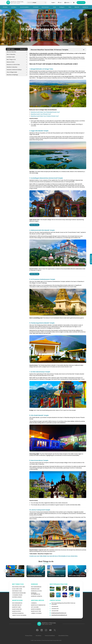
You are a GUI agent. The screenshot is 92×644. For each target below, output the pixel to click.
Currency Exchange (36, 613)
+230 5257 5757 (55, 609)
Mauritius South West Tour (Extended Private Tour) (45, 112)
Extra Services (46, 7)
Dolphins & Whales (17, 597)
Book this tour (34, 225)
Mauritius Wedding (36, 609)
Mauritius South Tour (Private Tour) (41, 114)
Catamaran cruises (17, 595)
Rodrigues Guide (35, 589)
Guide (54, 7)
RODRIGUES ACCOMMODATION (36, 594)
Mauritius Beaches (17, 609)
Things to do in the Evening (19, 615)
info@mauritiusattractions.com (59, 613)
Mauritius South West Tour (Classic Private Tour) (45, 116)
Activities (14, 7)
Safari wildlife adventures (19, 593)
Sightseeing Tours (17, 591)
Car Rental (36, 7)
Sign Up (67, 3)
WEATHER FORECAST (17, 605)
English (53, 3)
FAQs (70, 7)
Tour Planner (81, 3)
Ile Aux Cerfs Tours (17, 589)
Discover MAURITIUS (17, 603)
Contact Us (85, 7)
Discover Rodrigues (36, 587)
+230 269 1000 (55, 606)
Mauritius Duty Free (36, 611)
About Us (77, 7)
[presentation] (6, 571)
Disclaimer (39, 636)
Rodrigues (62, 7)
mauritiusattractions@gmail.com (59, 615)
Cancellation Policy (63, 636)
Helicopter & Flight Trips (19, 587)
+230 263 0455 (55, 611)
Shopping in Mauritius (18, 613)
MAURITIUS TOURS (16, 607)
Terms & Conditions (50, 636)
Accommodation (25, 7)
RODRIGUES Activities (36, 591)
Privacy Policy (29, 636)
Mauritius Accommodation (38, 605)
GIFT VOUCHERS (35, 607)
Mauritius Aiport (17, 611)
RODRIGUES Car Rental (37, 596)
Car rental (34, 603)
